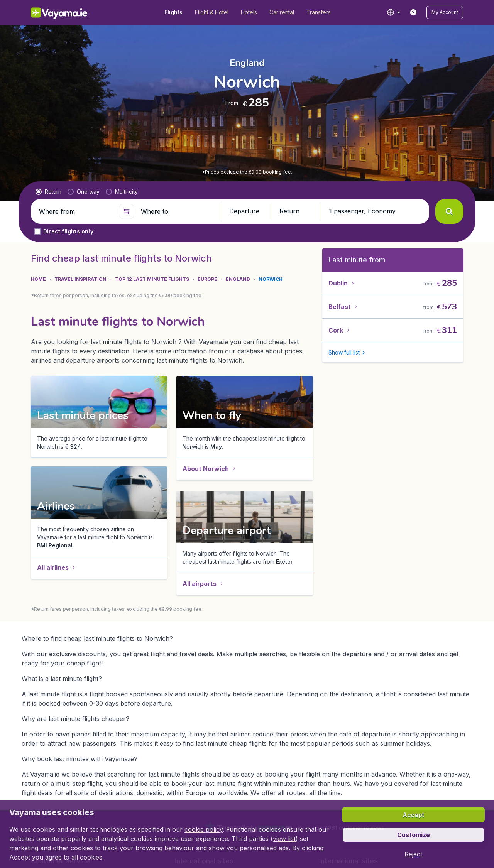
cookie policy (204, 829)
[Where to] (178, 211)
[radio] (48, 192)
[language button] (393, 12)
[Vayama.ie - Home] (70, 12)
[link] (413, 12)
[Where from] (76, 211)
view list (284, 839)
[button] (445, 12)
